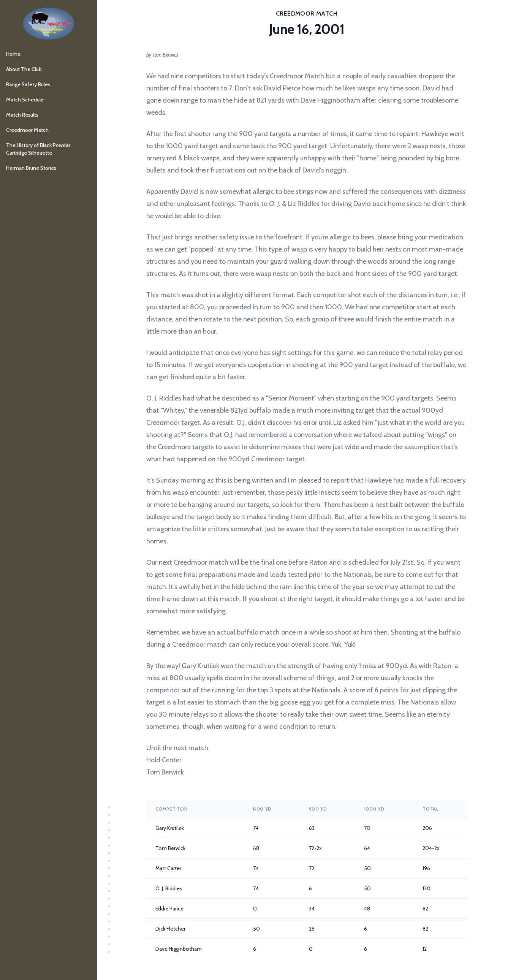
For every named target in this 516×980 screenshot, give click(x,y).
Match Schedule (25, 100)
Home (13, 54)
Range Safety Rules (28, 84)
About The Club (24, 69)
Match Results (22, 115)
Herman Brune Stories (31, 168)
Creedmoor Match (27, 130)
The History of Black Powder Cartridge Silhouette (38, 149)
